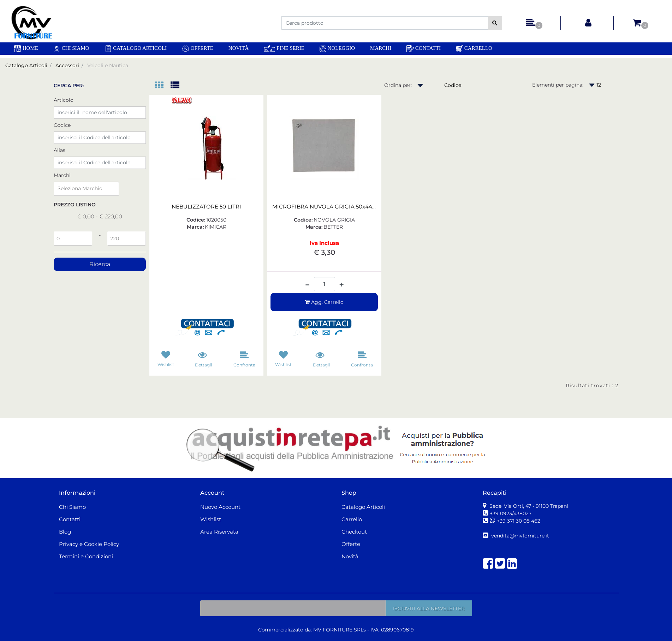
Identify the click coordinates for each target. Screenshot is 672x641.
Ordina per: (398, 85)
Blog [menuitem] (65, 532)
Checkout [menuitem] (354, 532)
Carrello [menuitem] (474, 49)
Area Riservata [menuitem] (219, 532)
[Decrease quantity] (307, 282)
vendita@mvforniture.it (519, 536)
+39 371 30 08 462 (519, 521)
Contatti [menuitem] (424, 49)
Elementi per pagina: (558, 85)
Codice (62, 125)
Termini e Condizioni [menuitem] (86, 556)
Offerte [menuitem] (198, 49)
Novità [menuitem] (239, 48)
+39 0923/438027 (511, 513)
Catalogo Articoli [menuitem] (136, 49)
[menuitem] (26, 49)
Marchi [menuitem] (381, 48)
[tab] (163, 86)
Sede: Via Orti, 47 (528, 506)
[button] (495, 23)
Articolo (64, 100)
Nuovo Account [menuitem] (220, 507)
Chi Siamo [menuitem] (71, 49)
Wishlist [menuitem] (211, 519)
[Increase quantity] (341, 285)
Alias (60, 150)
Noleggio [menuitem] (337, 49)
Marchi (62, 175)
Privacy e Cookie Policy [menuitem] (89, 544)
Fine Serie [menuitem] (284, 49)
